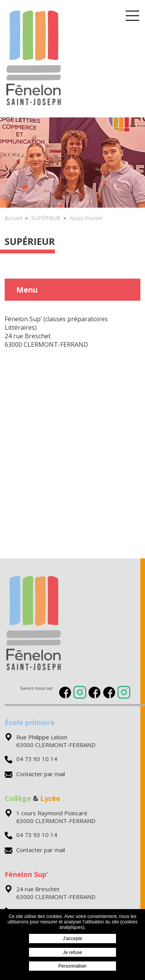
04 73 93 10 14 (31, 759)
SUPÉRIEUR (30, 241)
